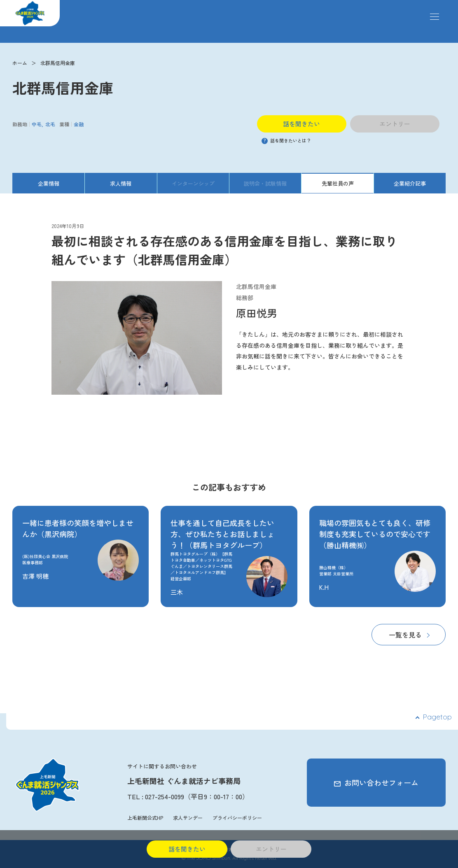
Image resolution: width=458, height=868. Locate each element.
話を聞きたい (301, 124)
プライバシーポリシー (237, 818)
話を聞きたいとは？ (286, 140)
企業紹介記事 (410, 183)
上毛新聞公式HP (145, 818)
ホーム (20, 63)
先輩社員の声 (338, 183)
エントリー (395, 124)
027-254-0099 (165, 796)
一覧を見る (405, 635)
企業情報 (49, 183)
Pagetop (437, 717)
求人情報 (121, 183)
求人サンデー (188, 818)
